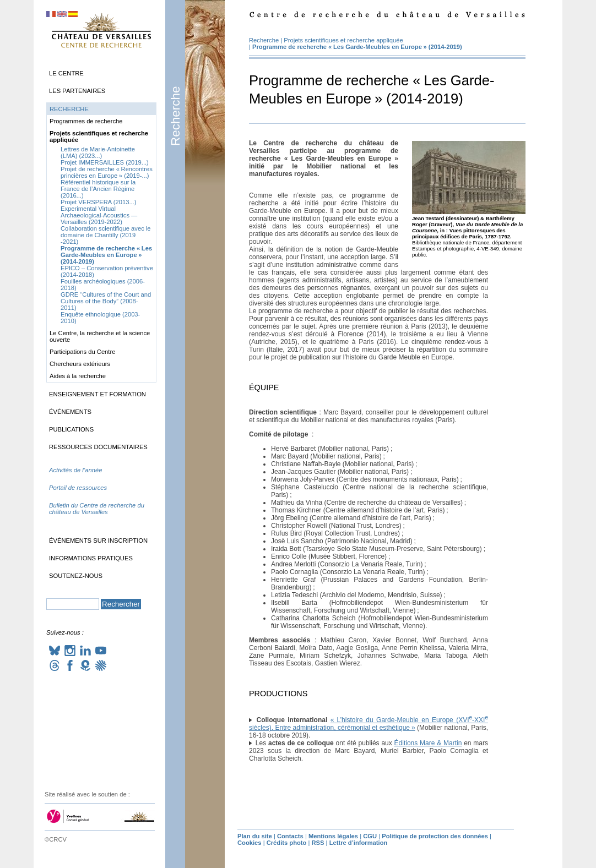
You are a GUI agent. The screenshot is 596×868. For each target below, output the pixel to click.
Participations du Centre (82, 352)
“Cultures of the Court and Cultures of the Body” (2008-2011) (106, 301)
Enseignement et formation (97, 394)
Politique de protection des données (435, 836)
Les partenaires (77, 91)
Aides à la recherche (78, 376)
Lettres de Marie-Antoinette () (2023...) (98, 152)
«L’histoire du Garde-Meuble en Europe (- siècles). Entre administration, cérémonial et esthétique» (369, 724)
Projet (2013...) (98, 202)
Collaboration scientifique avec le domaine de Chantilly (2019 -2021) (106, 235)
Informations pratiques (91, 558)
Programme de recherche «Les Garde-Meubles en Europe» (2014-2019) (357, 47)
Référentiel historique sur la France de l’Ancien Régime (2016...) (98, 189)
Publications (71, 429)
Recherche (175, 116)
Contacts (290, 836)
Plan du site (255, 836)
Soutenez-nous (76, 576)
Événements (70, 412)
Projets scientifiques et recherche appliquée (343, 40)
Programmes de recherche (86, 121)
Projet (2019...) (105, 162)
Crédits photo (287, 843)
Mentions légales (333, 836)
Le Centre (66, 73)
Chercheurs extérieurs (80, 364)
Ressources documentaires (98, 447)
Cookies (250, 843)
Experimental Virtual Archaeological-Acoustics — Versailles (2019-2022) (99, 215)
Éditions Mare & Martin (428, 743)
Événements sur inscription (98, 541)
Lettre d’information (359, 843)
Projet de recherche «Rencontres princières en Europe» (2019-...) (107, 172)
